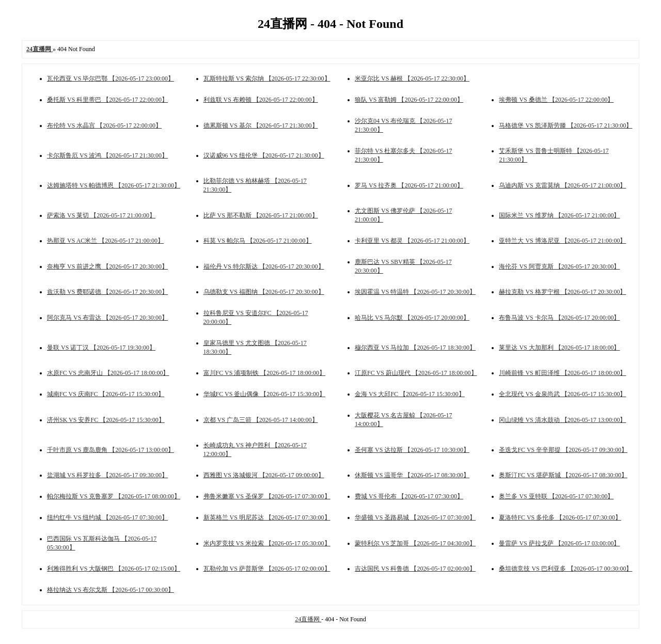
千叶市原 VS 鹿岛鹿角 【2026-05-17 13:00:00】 (111, 450)
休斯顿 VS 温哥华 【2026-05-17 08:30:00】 (412, 475)
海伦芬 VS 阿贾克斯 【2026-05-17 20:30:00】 (559, 266)
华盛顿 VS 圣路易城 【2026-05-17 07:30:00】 (415, 517)
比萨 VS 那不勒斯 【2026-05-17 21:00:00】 (261, 215)
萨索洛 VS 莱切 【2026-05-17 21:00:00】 (101, 215)
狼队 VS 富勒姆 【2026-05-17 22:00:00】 (409, 100)
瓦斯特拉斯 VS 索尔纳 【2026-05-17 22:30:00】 (267, 78)
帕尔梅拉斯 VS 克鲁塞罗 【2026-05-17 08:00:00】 (114, 496)
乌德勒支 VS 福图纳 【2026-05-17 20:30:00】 (264, 292)
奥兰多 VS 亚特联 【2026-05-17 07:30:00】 (556, 496)
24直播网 (308, 619)
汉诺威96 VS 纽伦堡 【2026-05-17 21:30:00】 (264, 155)
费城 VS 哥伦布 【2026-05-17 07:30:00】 (409, 496)
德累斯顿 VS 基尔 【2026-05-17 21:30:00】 (261, 125)
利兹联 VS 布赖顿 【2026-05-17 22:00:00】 (261, 100)
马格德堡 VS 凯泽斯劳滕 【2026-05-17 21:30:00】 (565, 125)
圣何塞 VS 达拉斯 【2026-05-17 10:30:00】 (412, 450)
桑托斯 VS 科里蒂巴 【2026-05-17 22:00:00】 (107, 100)
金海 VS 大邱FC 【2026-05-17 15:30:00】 (410, 394)
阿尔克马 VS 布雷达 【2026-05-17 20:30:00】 (107, 318)
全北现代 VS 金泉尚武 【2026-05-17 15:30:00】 (562, 394)
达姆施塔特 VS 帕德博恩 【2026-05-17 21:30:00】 (114, 185)
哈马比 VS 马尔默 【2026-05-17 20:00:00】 (412, 318)
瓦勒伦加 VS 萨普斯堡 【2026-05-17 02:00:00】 (267, 569)
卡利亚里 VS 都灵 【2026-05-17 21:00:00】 (412, 241)
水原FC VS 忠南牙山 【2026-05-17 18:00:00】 (108, 373)
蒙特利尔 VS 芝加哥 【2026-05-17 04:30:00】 (415, 543)
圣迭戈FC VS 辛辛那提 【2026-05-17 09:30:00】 (563, 450)
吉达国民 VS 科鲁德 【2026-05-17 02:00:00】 (415, 569)
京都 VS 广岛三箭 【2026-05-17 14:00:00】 (261, 420)
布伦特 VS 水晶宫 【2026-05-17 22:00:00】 (104, 125)
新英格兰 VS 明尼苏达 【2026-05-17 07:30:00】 (267, 517)
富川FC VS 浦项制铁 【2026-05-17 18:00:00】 (264, 373)
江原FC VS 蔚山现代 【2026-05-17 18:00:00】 (416, 373)
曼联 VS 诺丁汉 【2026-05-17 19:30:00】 (101, 348)
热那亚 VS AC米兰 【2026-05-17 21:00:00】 (105, 241)
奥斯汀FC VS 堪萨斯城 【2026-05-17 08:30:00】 (563, 475)
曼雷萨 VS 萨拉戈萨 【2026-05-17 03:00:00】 (559, 543)
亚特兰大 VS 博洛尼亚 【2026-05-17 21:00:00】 (562, 241)
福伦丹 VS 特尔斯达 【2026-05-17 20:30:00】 (264, 266)
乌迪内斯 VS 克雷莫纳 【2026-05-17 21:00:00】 (562, 185)
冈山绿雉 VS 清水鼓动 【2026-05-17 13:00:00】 (562, 420)
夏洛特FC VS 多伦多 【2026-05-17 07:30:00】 (560, 517)
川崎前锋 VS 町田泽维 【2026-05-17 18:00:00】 (562, 373)
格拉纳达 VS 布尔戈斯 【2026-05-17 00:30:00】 (111, 590)
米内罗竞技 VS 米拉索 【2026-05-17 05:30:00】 (267, 543)
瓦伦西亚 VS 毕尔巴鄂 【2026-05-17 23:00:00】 (111, 78)
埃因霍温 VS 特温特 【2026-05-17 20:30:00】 (415, 292)
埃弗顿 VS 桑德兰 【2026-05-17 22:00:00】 (556, 100)
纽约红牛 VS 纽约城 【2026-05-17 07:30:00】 (107, 517)
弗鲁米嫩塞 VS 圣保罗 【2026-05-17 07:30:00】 (267, 496)
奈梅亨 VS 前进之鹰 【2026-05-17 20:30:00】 (107, 266)
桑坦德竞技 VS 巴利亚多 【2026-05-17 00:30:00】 (565, 569)
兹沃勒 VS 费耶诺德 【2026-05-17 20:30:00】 (107, 292)
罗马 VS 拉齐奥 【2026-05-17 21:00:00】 (409, 185)
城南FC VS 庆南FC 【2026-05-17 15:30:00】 (106, 394)
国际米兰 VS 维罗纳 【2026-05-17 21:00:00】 (559, 215)
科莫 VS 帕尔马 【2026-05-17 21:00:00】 (258, 241)
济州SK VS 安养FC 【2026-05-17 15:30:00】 (106, 420)
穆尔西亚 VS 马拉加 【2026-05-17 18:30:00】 (415, 348)
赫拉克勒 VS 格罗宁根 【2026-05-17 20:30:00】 (562, 292)
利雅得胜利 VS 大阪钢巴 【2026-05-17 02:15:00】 (114, 569)
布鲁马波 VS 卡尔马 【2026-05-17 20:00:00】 (559, 318)
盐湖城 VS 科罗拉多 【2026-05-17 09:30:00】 (107, 475)
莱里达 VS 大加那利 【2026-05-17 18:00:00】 (559, 348)
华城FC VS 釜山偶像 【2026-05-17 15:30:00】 (264, 394)
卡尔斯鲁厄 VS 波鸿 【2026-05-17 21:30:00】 (107, 155)
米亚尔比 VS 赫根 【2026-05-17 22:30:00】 (412, 78)
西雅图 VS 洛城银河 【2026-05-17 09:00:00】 (264, 475)
